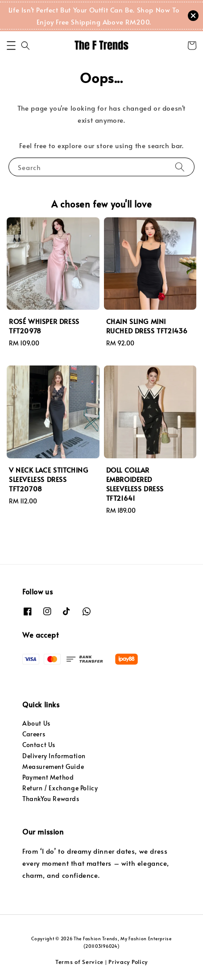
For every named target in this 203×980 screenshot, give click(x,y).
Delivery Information (54, 756)
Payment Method (48, 777)
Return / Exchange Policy (60, 788)
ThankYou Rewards (51, 799)
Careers (34, 734)
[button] (11, 46)
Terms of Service (79, 962)
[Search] (180, 167)
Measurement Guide (53, 766)
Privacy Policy (128, 962)
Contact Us (39, 745)
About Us (36, 723)
